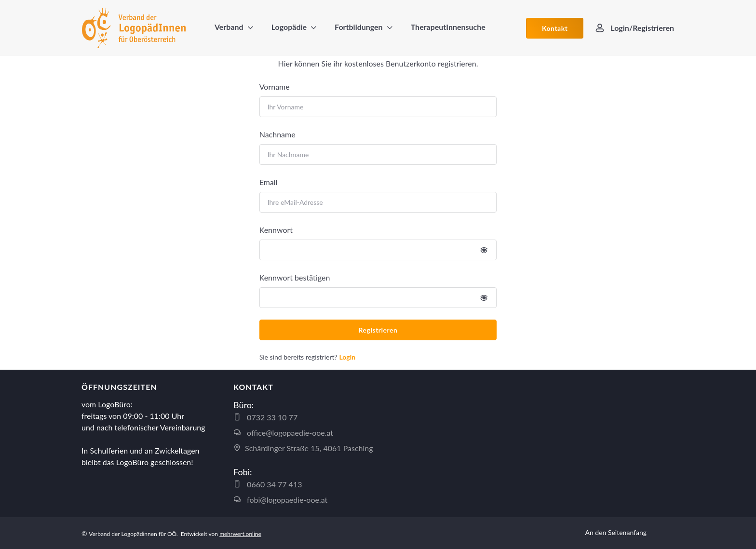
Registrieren (378, 330)
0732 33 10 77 (265, 417)
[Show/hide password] (484, 250)
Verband (229, 27)
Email (269, 182)
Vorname (275, 87)
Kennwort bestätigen (295, 277)
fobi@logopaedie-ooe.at (280, 500)
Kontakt (555, 28)
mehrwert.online (240, 534)
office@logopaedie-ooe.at (283, 433)
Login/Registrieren (634, 28)
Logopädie (289, 27)
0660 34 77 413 (268, 484)
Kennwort (276, 230)
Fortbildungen (359, 27)
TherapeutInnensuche (448, 27)
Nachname (277, 134)
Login (347, 357)
